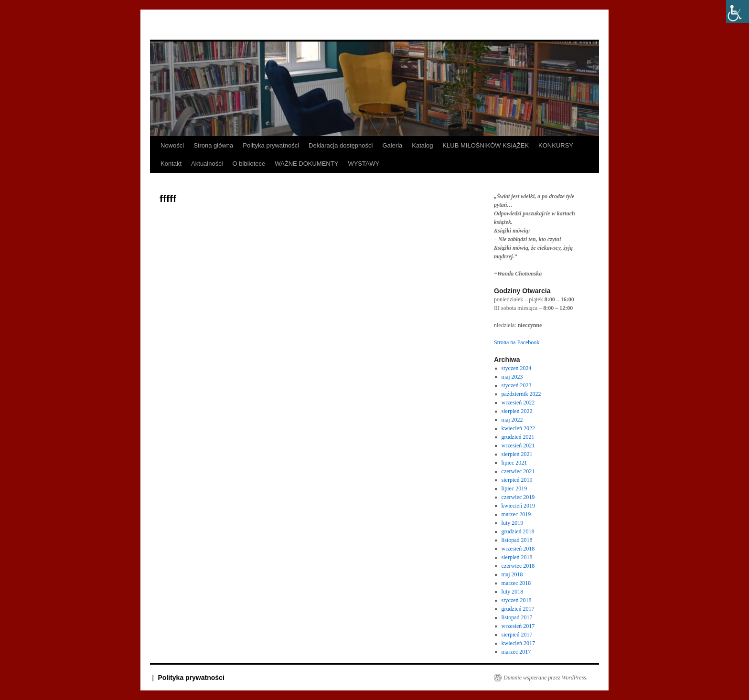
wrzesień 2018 (518, 549)
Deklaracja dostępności (341, 145)
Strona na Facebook (517, 342)
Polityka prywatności (271, 145)
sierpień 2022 (517, 411)
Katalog (422, 145)
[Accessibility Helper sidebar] (738, 11)
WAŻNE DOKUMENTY (306, 164)
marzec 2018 (516, 583)
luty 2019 (513, 523)
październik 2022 (521, 394)
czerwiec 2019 (518, 497)
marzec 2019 (516, 514)
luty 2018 (513, 592)
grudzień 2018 (518, 531)
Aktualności (207, 164)
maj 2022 (512, 420)
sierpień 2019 (517, 480)
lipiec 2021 (514, 463)
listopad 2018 (517, 540)
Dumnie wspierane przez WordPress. (546, 678)
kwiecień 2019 (518, 506)
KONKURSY (556, 145)
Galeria (392, 145)
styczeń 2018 (517, 600)
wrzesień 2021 (518, 445)
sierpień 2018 (517, 557)
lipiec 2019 (514, 488)
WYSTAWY (364, 164)
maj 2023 (512, 377)
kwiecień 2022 (518, 428)
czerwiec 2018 (518, 566)
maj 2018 (512, 574)
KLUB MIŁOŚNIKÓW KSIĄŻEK (486, 145)
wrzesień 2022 (518, 403)
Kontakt (171, 164)
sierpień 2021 (517, 454)
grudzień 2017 (518, 609)
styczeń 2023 (517, 385)
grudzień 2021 (518, 437)
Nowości (172, 145)
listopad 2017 (517, 617)
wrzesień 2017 (518, 626)
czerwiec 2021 (518, 471)
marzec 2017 (516, 652)
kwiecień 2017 (518, 643)
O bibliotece (249, 164)
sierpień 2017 (517, 635)
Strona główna (213, 145)
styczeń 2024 (517, 368)
